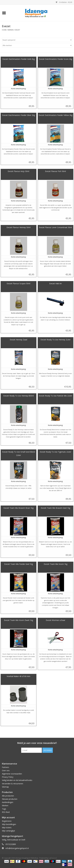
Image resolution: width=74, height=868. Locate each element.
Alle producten (8, 796)
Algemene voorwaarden (12, 774)
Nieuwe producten (10, 799)
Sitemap (5, 787)
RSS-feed (6, 812)
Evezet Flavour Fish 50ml (55, 171)
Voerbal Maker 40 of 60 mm (18, 676)
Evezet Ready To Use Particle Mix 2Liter (55, 396)
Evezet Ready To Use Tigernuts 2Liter (55, 452)
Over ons (6, 770)
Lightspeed (53, 858)
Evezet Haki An (56, 283)
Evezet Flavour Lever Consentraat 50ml (55, 227)
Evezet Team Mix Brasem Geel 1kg (55, 508)
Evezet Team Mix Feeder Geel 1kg (19, 564)
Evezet (17, 30)
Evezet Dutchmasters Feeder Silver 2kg (19, 115)
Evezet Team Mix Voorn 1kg (56, 564)
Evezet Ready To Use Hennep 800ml (19, 396)
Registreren (7, 821)
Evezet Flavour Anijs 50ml (18, 171)
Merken (11, 30)
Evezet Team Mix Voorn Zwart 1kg (18, 620)
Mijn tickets (7, 828)
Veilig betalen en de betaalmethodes (17, 780)
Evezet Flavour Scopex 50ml (18, 283)
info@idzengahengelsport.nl (17, 848)
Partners (5, 767)
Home (4, 30)
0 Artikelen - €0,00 (64, 2)
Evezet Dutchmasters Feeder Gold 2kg (19, 59)
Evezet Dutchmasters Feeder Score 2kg (56, 59)
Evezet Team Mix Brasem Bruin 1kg (18, 508)
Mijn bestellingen (9, 824)
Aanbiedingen (8, 802)
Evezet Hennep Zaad (18, 340)
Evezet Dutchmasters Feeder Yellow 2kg (56, 115)
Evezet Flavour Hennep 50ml (19, 227)
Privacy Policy (8, 777)
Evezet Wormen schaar (56, 620)
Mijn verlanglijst (8, 831)
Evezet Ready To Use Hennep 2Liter (56, 340)
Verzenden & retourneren (13, 784)
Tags (4, 809)
